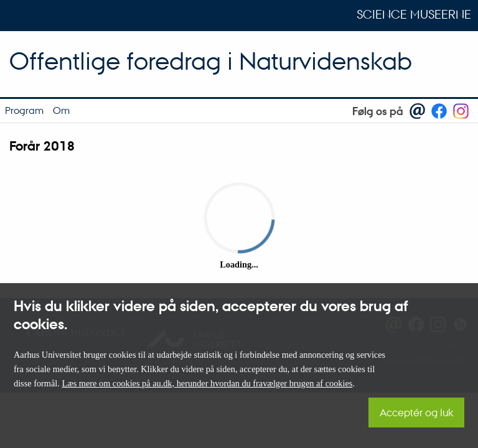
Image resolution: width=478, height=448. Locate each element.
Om (61, 110)
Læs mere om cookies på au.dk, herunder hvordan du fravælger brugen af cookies (207, 383)
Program (24, 110)
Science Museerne (414, 14)
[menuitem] (24, 111)
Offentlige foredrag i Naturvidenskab (211, 61)
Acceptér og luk (416, 412)
